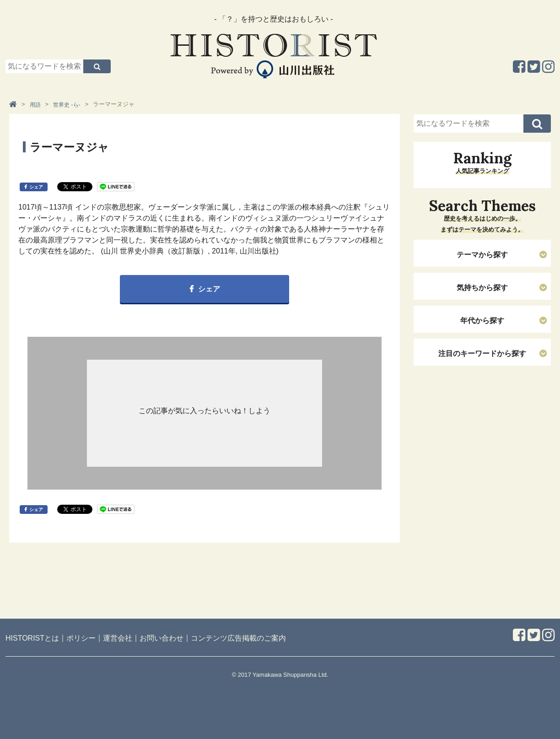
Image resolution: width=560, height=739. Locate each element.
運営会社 (118, 638)
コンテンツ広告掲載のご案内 (238, 638)
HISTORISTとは (32, 638)
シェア (36, 187)
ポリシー (81, 638)
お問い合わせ (162, 638)
